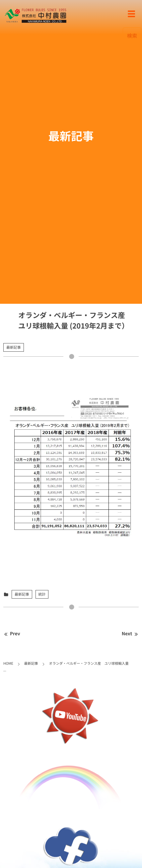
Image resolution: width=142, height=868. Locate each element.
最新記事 (14, 347)
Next (130, 634)
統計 (42, 594)
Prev (12, 634)
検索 (132, 36)
